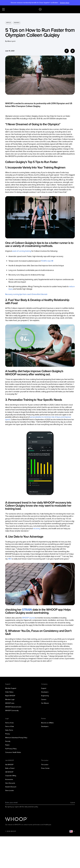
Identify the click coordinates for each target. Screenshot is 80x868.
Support (44, 688)
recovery (36, 528)
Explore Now (65, 3)
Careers (44, 699)
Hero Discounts (10, 783)
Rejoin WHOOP (10, 696)
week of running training (21, 251)
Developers (45, 692)
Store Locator (9, 790)
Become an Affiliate (47, 723)
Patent (7, 745)
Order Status (9, 692)
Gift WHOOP (9, 772)
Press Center (45, 768)
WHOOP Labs (10, 703)
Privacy (8, 734)
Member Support (11, 688)
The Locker (45, 765)
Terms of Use (9, 723)
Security (8, 741)
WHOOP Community (12, 710)
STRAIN (27, 610)
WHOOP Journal (28, 618)
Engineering (45, 696)
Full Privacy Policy (11, 749)
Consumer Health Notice (13, 752)
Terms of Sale (10, 726)
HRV (10, 559)
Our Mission (45, 703)
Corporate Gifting (11, 776)
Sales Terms (9, 730)
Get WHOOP (9, 765)
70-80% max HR (47, 261)
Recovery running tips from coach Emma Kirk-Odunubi (26, 294)
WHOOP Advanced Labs (13, 707)
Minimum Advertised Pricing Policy (16, 738)
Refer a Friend (10, 768)
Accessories (9, 779)
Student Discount (11, 787)
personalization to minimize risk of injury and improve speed (38, 418)
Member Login (10, 699)
